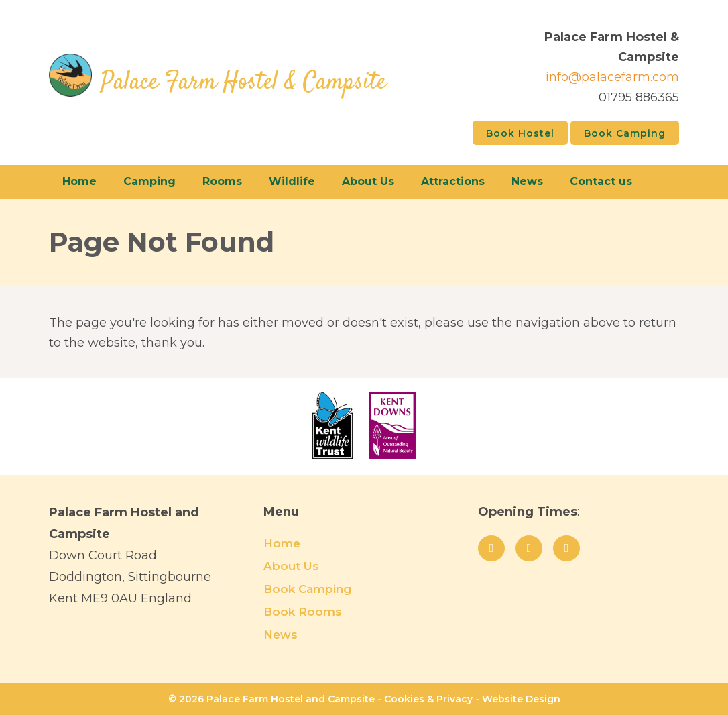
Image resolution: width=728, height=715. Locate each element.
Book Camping (625, 133)
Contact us (601, 181)
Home (79, 181)
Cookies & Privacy (428, 699)
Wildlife (292, 181)
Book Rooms (303, 612)
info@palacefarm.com (612, 77)
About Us (368, 181)
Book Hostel (520, 133)
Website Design (521, 699)
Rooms (222, 181)
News (527, 181)
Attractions (453, 181)
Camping (149, 181)
